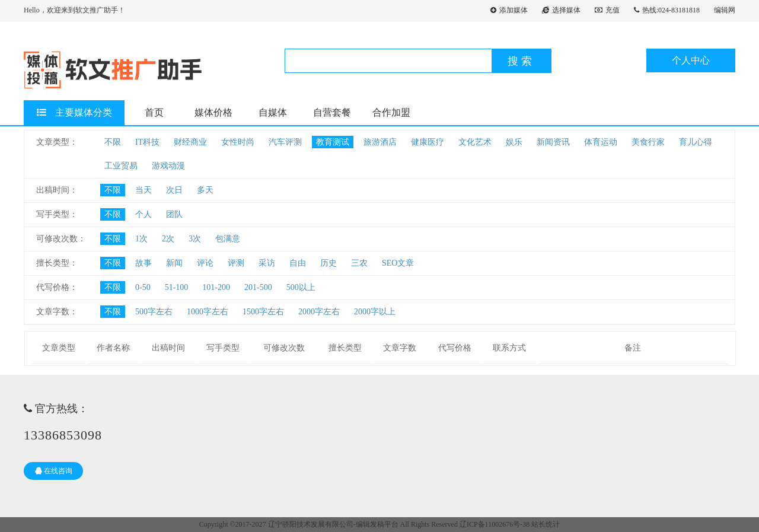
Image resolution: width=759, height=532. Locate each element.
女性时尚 (238, 142)
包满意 (228, 239)
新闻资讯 (553, 142)
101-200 (216, 287)
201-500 (258, 287)
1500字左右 (263, 312)
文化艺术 (475, 142)
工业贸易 (121, 166)
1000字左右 (208, 312)
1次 (141, 239)
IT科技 (147, 142)
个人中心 (691, 60)
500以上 (301, 287)
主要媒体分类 (74, 112)
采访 (267, 263)
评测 (236, 263)
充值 (607, 10)
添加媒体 (509, 10)
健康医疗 (428, 142)
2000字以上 (375, 312)
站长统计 (546, 524)
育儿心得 (696, 142)
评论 (205, 263)
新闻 (174, 263)
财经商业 (190, 142)
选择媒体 (561, 10)
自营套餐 (332, 112)
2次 (168, 239)
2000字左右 (319, 312)
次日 (174, 190)
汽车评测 (285, 142)
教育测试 (333, 142)
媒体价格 (213, 112)
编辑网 (725, 10)
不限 (113, 142)
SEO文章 (398, 263)
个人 (143, 214)
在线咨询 (54, 471)
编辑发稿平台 (377, 524)
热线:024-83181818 (667, 10)
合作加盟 (391, 112)
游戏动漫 (168, 166)
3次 (195, 239)
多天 (205, 190)
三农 (359, 263)
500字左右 (154, 312)
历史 (329, 263)
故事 (143, 263)
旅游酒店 (380, 142)
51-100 (177, 287)
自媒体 (273, 112)
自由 (298, 263)
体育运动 (601, 142)
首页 (154, 112)
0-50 (143, 287)
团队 (174, 214)
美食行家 (648, 142)
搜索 (521, 61)
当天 (143, 190)
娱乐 (514, 142)
